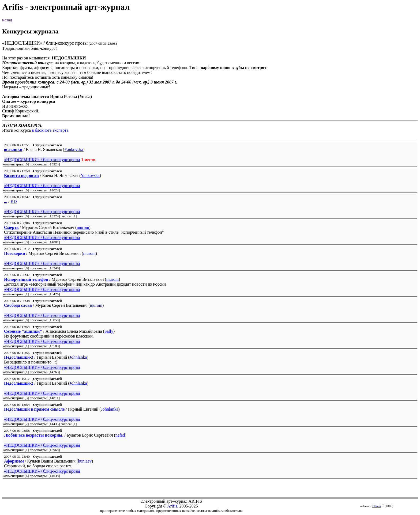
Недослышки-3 (19, 357)
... (6, 201)
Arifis (172, 506)
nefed (120, 435)
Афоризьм (14, 461)
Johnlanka (78, 357)
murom (83, 227)
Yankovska (74, 149)
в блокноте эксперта (50, 130)
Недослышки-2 (19, 383)
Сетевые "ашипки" (23, 331)
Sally (109, 331)
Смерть (11, 227)
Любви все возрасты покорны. (34, 435)
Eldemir (377, 506)
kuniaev (85, 461)
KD (14, 201)
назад (7, 20)
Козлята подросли (21, 175)
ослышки (13, 149)
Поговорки (15, 253)
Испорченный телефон (26, 279)
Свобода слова (18, 305)
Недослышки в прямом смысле (34, 409)
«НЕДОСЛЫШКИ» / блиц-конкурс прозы (42, 160)
